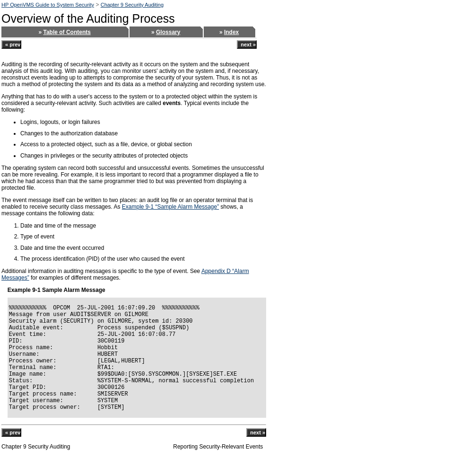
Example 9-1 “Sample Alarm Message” (170, 207)
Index (231, 32)
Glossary (168, 32)
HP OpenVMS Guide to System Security (48, 5)
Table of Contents (67, 32)
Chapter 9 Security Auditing (132, 5)
